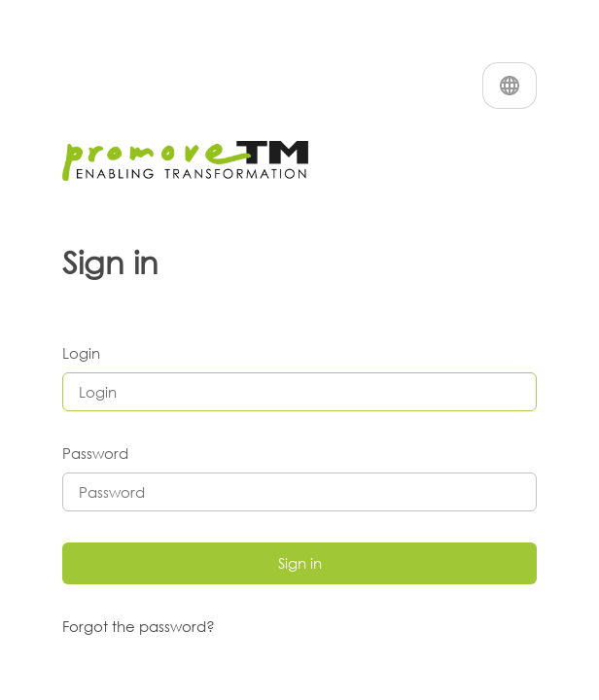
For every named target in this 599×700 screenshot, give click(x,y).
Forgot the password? (139, 626)
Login (81, 353)
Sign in (300, 563)
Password (95, 453)
